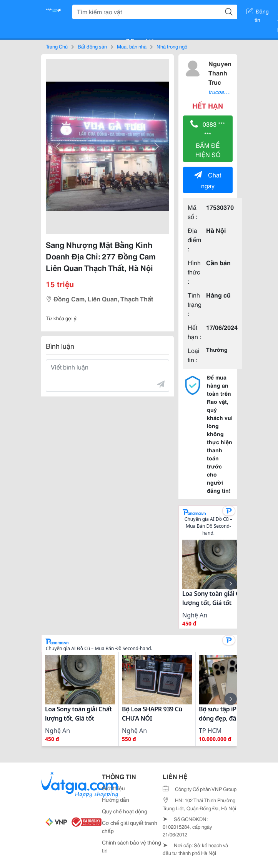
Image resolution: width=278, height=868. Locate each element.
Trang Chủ (57, 46)
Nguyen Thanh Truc (220, 73)
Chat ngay (208, 180)
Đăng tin (258, 13)
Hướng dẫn (116, 799)
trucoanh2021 (225, 92)
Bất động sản (92, 46)
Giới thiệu (113, 788)
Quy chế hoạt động (125, 811)
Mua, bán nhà (132, 46)
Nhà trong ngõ (172, 46)
